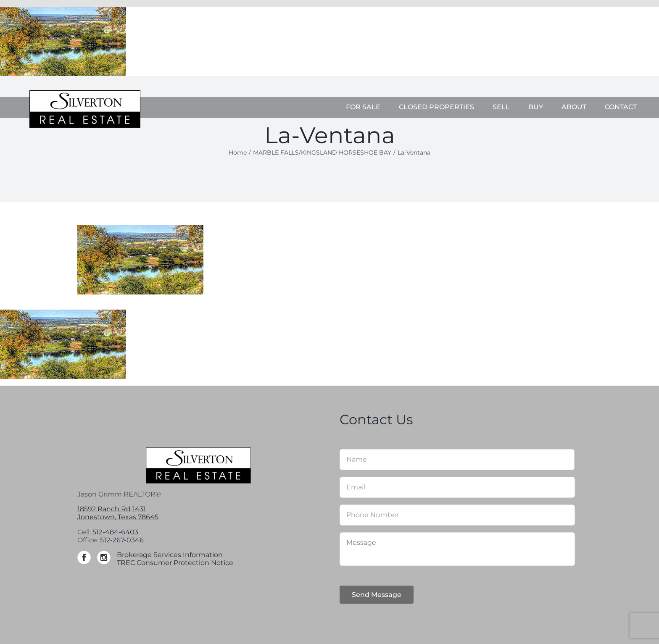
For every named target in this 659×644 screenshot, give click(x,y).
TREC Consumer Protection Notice (175, 563)
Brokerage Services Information (170, 555)
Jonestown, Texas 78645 (118, 517)
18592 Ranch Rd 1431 (112, 509)
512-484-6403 (115, 532)
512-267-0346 (122, 540)
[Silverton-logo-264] (85, 93)
